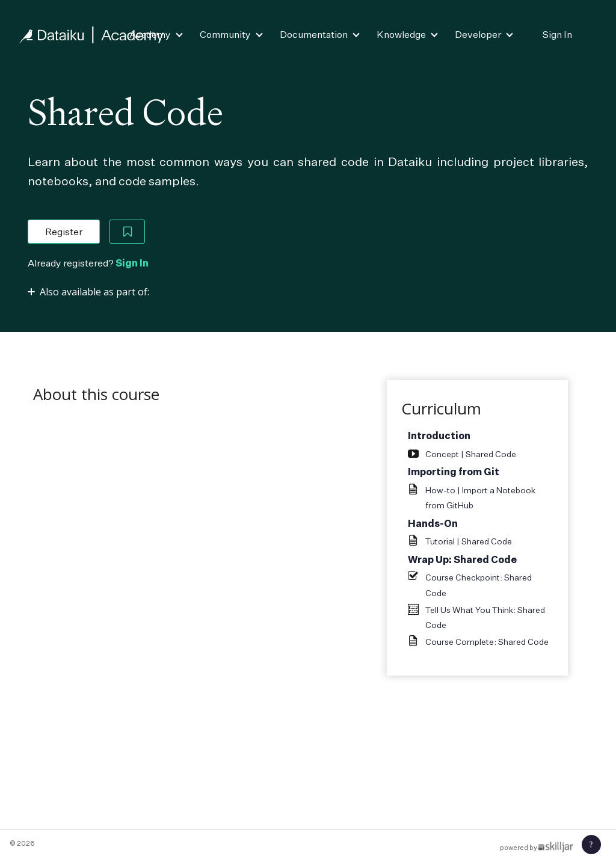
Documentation (314, 34)
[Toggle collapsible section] (88, 291)
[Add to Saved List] (128, 232)
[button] (591, 845)
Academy (150, 34)
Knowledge (401, 34)
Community (225, 34)
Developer (478, 34)
